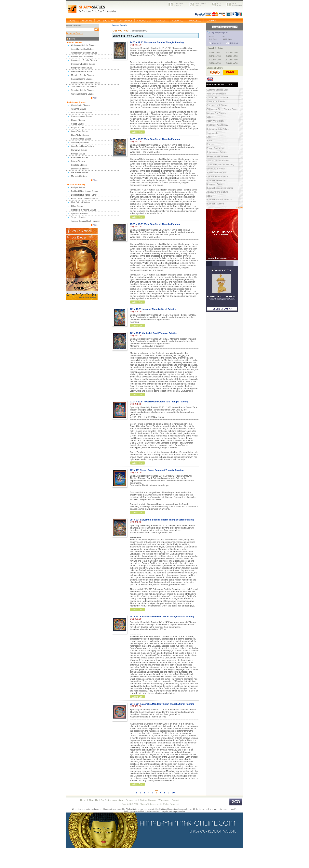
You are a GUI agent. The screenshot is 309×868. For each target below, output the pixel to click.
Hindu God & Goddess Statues (85, 199)
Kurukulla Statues (79, 165)
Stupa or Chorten (79, 217)
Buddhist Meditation (216, 180)
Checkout (216, 43)
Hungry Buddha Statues (82, 68)
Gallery (210, 117)
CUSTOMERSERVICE (178, 5)
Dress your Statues (216, 101)
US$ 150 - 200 (214, 60)
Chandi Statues (78, 120)
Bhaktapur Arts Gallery (217, 125)
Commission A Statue (217, 105)
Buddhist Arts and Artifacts (219, 200)
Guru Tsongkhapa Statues (82, 146)
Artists (209, 141)
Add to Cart (137, 132)
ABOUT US (87, 21)
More (95, 98)
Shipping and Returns (217, 152)
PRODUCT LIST (144, 21)
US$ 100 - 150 (214, 56)
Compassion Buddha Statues (84, 60)
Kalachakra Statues (80, 158)
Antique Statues (78, 187)
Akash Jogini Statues (80, 105)
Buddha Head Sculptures (82, 57)
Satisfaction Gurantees (217, 156)
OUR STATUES (126, 21)
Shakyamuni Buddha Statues (84, 86)
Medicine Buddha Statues (82, 75)
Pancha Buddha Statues (82, 79)
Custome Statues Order (218, 90)
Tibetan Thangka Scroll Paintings (86, 221)
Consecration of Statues (218, 97)
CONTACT (211, 21)
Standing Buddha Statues (82, 90)
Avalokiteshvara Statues (82, 113)
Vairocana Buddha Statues (83, 94)
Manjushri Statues (79, 176)
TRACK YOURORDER (200, 5)
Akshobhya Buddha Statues (83, 45)
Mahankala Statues (80, 172)
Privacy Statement (215, 148)
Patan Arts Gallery (215, 121)
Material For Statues (216, 113)
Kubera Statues (78, 161)
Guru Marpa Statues (80, 143)
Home (83, 800)
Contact (175, 800)
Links (209, 137)
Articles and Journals (216, 173)
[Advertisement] (72, 859)
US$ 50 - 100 (214, 53)
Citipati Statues (78, 124)
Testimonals (212, 133)
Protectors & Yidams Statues (84, 210)
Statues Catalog (148, 800)
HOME (73, 21)
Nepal (209, 196)
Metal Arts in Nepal (215, 169)
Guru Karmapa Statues (81, 139)
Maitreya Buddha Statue (82, 72)
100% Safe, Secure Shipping (220, 165)
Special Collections (80, 214)
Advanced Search (74, 33)
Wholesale (163, 800)
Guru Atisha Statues (80, 135)
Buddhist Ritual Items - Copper (85, 191)
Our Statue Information (217, 177)
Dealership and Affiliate (217, 161)
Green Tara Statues (80, 131)
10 (173, 793)
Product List (131, 800)
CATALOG (161, 21)
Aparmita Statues (79, 109)
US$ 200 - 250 (214, 63)
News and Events (215, 184)
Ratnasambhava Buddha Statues (86, 83)
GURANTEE (178, 21)
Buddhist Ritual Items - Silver (84, 195)
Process (210, 144)
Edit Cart (234, 43)
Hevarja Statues (78, 154)
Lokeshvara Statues (80, 169)
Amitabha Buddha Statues (83, 49)
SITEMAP (219, 5)
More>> (239, 208)
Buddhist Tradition (215, 204)
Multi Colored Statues (81, 202)
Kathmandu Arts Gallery (218, 129)
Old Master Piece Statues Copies (222, 109)
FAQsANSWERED (237, 5)
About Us (93, 800)
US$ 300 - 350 (231, 56)
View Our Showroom (216, 94)
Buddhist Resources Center (220, 188)
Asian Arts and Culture (217, 192)
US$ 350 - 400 (231, 60)
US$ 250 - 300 (231, 53)
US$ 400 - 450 (231, 63)
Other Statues (77, 206)
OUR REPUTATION (105, 21)
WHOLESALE (195, 21)
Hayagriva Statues (79, 150)
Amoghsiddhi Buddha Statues (84, 53)
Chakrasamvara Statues (82, 116)
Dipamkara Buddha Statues (83, 64)
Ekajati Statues (78, 128)
